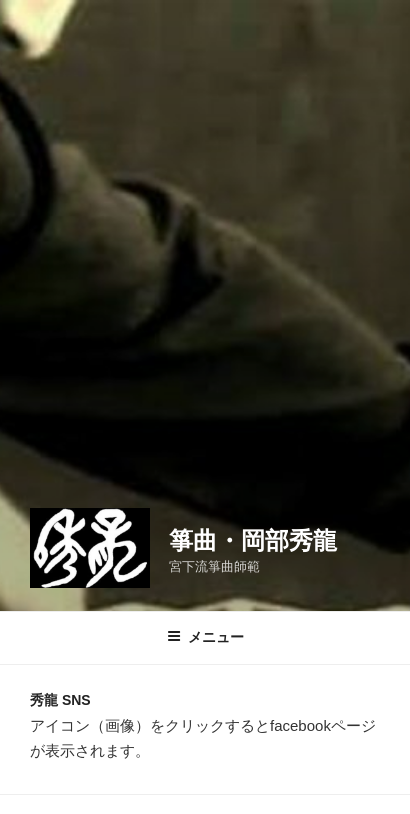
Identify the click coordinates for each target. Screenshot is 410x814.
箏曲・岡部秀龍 (253, 540)
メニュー (205, 637)
